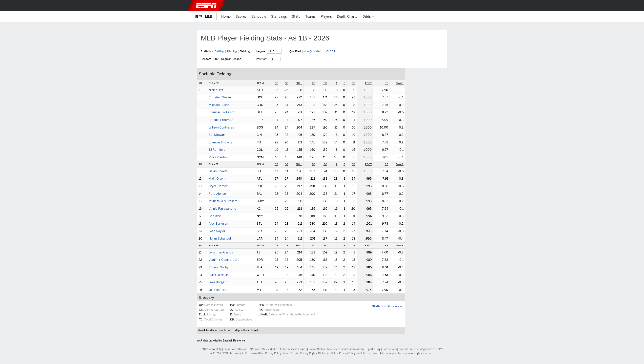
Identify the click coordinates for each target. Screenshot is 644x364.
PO (325, 83)
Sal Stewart (217, 135)
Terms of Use (256, 353)
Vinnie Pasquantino (222, 209)
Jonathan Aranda (221, 252)
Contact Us (405, 349)
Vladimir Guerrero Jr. (224, 260)
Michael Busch (219, 105)
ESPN (206, 6)
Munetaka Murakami (223, 201)
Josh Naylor (217, 231)
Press (227, 349)
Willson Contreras (221, 127)
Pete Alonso (217, 194)
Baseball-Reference (234, 341)
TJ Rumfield (217, 150)
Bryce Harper (218, 186)
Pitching (232, 51)
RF (386, 83)
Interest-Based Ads (295, 349)
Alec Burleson (218, 224)
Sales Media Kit (272, 349)
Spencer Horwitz (220, 142)
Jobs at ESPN (435, 349)
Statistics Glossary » (387, 306)
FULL (299, 83)
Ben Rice (215, 216)
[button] (446, 6)
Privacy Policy (273, 353)
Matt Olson (217, 179)
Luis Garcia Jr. (219, 275)
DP (353, 83)
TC (314, 83)
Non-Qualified (312, 51)
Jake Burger (217, 282)
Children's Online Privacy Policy (337, 353)
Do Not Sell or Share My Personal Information (336, 349)
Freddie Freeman (221, 120)
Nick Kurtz (216, 90)
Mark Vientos (218, 157)
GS (287, 83)
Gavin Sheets (218, 171)
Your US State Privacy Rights (300, 353)
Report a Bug (373, 349)
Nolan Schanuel (220, 239)
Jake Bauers (217, 290)
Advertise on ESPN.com (246, 349)
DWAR (400, 83)
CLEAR (331, 51)
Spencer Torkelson (222, 112)
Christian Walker (220, 97)
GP (276, 83)
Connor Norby (218, 267)
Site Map (419, 349)
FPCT (368, 83)
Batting (219, 51)
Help (219, 349)
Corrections (390, 349)
